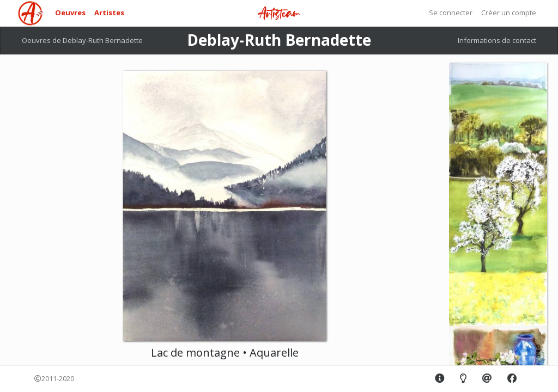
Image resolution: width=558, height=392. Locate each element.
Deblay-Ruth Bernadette (279, 40)
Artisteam (279, 14)
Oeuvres (70, 13)
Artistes (109, 13)
